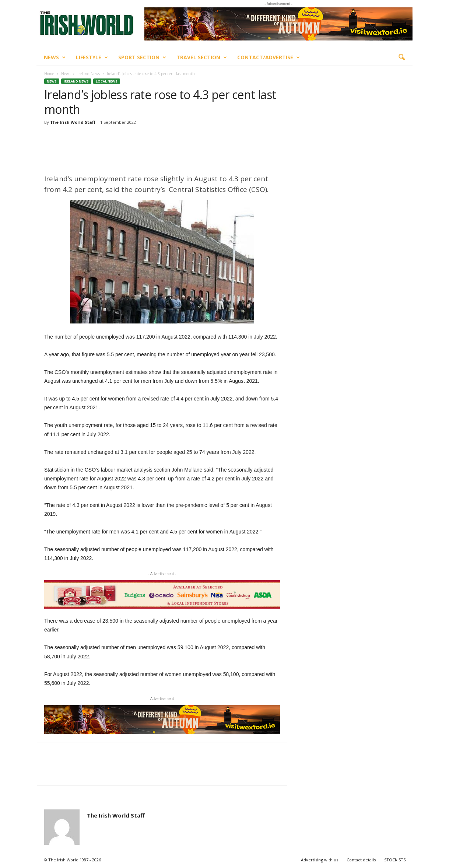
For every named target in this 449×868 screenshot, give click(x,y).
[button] (401, 57)
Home (49, 74)
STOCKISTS (395, 860)
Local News (107, 81)
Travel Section (202, 57)
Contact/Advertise (269, 57)
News (55, 57)
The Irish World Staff (73, 122)
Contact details (361, 860)
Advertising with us (320, 860)
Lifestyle (92, 57)
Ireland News (89, 74)
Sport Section (142, 57)
